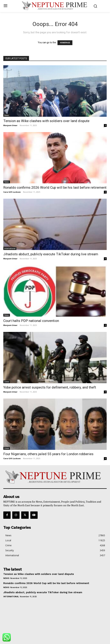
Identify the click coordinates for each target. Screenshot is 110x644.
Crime (7, 382)
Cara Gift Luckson (12, 192)
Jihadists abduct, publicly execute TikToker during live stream (51, 254)
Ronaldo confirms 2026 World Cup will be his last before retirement (55, 188)
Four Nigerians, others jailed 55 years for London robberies (48, 454)
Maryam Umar (10, 125)
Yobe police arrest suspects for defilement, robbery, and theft (50, 387)
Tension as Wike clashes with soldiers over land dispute (46, 121)
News (7, 115)
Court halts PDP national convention (31, 321)
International (10, 248)
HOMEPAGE (65, 43)
